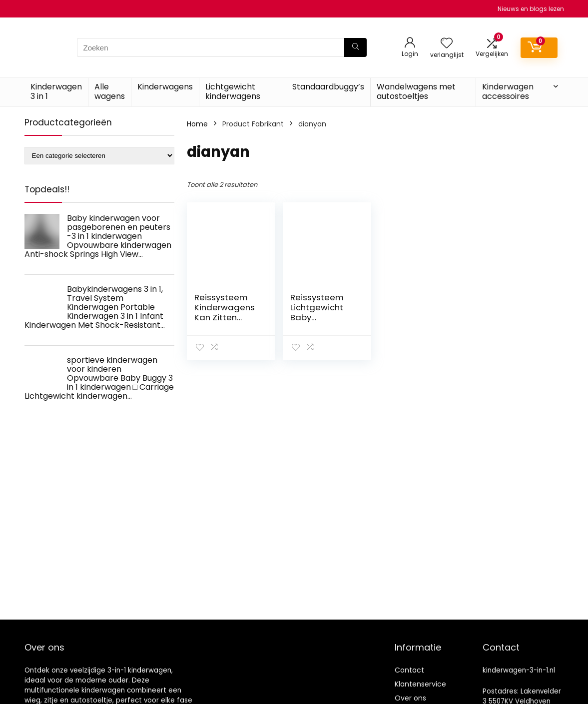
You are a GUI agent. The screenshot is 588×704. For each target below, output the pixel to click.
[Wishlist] (447, 44)
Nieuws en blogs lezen (531, 9)
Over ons (410, 698)
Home (197, 124)
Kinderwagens (165, 87)
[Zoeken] (355, 47)
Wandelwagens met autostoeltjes (416, 91)
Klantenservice (420, 684)
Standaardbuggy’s (328, 87)
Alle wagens (110, 91)
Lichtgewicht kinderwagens (233, 91)
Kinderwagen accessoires (508, 91)
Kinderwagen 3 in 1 (56, 91)
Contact (409, 670)
